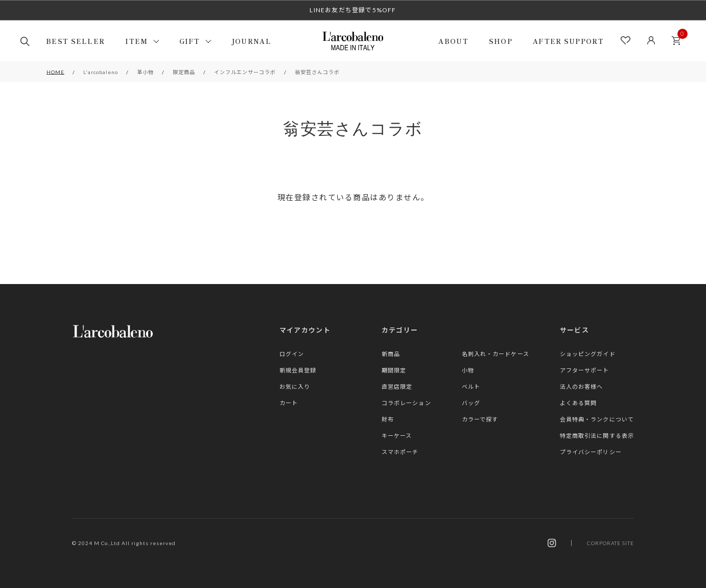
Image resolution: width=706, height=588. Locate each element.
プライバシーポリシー (591, 452)
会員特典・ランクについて (597, 419)
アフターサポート (585, 370)
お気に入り (295, 386)
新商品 (391, 354)
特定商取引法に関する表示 (597, 436)
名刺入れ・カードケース (496, 354)
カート (679, 38)
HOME (55, 72)
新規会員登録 (298, 370)
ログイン (292, 354)
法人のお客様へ (582, 386)
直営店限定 (397, 386)
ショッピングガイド (588, 354)
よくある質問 (579, 403)
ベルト (471, 386)
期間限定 (394, 370)
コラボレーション (406, 403)
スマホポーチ (400, 452)
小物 (468, 370)
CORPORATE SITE (610, 543)
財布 (388, 419)
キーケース (397, 436)
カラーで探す (480, 419)
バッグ (471, 403)
